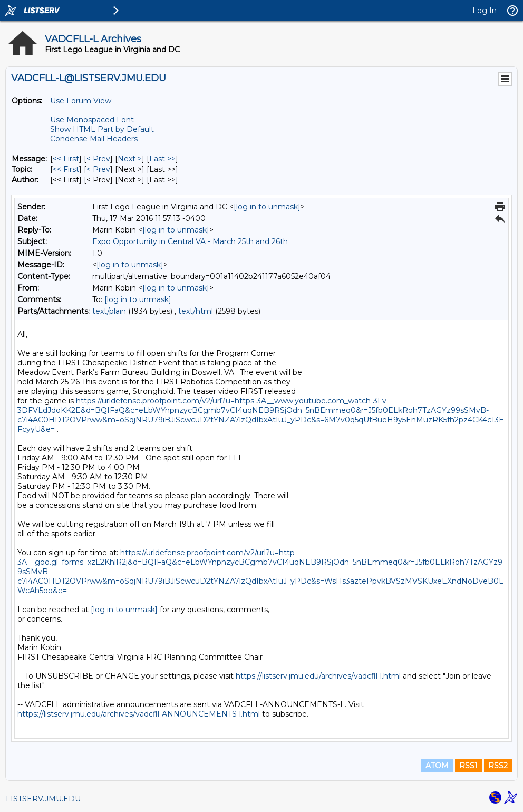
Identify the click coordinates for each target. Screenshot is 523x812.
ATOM (437, 766)
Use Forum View (81, 101)
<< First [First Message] (66, 159)
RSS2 (498, 766)
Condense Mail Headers (94, 139)
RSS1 (468, 766)
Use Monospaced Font (92, 120)
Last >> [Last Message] (162, 159)
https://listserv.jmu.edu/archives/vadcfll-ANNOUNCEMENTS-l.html (139, 714)
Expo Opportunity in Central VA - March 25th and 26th (190, 241)
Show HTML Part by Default (102, 129)
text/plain (109, 311)
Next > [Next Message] (130, 159)
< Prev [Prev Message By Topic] (98, 169)
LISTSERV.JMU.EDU (43, 799)
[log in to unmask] (267, 207)
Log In (485, 11)
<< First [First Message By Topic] (66, 169)
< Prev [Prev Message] (98, 159)
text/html (196, 311)
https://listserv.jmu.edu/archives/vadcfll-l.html (318, 676)
